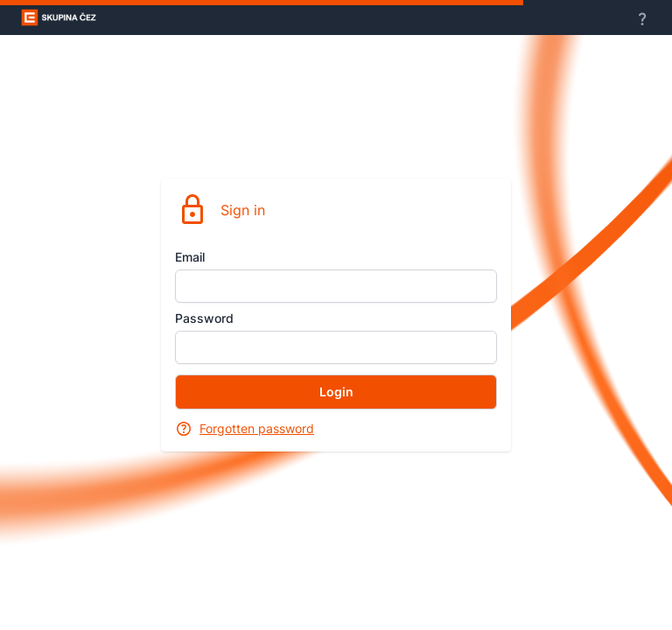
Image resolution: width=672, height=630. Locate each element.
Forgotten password (257, 428)
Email (190, 257)
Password (204, 318)
